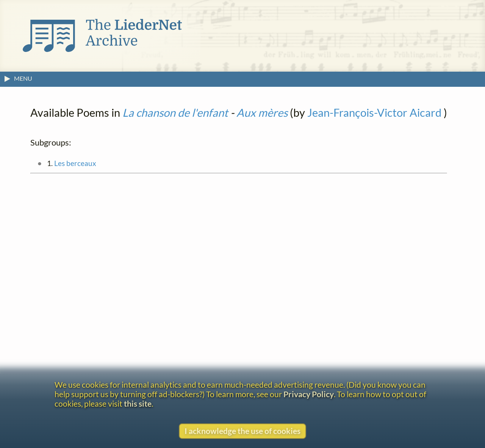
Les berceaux (75, 163)
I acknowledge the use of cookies (242, 431)
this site (138, 403)
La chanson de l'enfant (175, 113)
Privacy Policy (309, 394)
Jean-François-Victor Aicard (374, 113)
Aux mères (262, 113)
